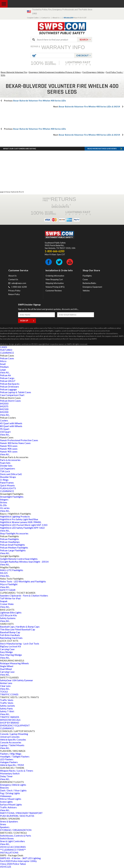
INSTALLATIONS (9, 852)
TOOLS (4, 692)
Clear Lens (5, 686)
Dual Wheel (6, 669)
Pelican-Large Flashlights (13, 550)
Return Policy (14, 294)
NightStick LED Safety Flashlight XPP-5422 (22, 528)
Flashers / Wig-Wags (11, 754)
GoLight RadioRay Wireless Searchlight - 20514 (24, 562)
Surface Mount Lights (11, 804)
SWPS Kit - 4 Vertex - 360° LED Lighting (20, 858)
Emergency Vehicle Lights (13, 785)
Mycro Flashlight (9, 584)
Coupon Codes (33, 18)
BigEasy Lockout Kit (10, 646)
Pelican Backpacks (10, 384)
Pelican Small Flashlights (12, 545)
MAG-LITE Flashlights (12, 570)
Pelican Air (6, 375)
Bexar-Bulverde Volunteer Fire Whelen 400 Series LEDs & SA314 (87, 107)
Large (3, 370)
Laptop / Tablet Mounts (12, 745)
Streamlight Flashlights (12, 497)
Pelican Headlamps (10, 542)
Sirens (3, 824)
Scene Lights (6, 802)
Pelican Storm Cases (10, 401)
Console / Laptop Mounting (14, 734)
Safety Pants (6, 708)
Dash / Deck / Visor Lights (13, 790)
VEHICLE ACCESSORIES (13, 847)
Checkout (83, 55)
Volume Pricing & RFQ (55, 287)
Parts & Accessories (10, 460)
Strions (4, 502)
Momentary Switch (10, 773)
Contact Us (46, 18)
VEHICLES (6, 867)
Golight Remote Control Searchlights (19, 559)
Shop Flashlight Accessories (14, 533)
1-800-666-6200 (19, 287)
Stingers (4, 499)
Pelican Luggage (8, 389)
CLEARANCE (7, 353)
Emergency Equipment (92, 287)
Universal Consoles (10, 737)
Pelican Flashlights (9, 539)
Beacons (4, 788)
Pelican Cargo (7, 378)
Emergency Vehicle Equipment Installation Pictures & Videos (55, 72)
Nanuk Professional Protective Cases (19, 440)
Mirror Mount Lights (11, 799)
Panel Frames (7, 483)
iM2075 (4, 406)
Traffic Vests (7, 700)
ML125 (4, 573)
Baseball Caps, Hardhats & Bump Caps (20, 627)
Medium (4, 367)
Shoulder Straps (8, 477)
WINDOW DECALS (10, 720)
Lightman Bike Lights (11, 612)
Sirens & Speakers (9, 821)
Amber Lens (6, 683)
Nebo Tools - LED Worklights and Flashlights (23, 581)
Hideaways (6, 796)
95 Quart (5, 429)
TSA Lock (5, 471)
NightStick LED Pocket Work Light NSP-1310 (24, 525)
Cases (85, 279)
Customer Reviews (54, 291)
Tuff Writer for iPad (10, 598)
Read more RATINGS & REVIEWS (102, 149)
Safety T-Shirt (7, 711)
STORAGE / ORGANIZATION (16, 830)
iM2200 (4, 412)
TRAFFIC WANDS (10, 717)
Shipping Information (55, 283)
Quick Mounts (7, 485)
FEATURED (6, 350)
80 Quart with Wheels (11, 426)
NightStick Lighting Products (15, 516)
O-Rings (4, 480)
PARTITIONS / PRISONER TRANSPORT (21, 813)
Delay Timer (6, 776)
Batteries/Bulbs (89, 283)
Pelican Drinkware (9, 387)
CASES (4, 347)
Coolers (4, 420)
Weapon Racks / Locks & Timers (17, 771)
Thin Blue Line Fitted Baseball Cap (18, 629)
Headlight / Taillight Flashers (15, 756)
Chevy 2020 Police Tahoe (13, 864)
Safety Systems (8, 618)
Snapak (4, 601)
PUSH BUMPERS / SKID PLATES (17, 816)
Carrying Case (7, 649)
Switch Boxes (7, 838)
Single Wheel (7, 666)
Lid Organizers (8, 468)
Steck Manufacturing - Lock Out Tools (20, 643)
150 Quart (5, 432)
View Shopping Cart (54, 279)
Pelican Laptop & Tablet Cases (16, 392)
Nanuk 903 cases (9, 446)
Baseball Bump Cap (10, 632)
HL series (5, 508)
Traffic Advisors (8, 807)
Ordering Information (55, 276)
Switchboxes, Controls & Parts (16, 836)
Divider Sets (6, 466)
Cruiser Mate (7, 604)
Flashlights (87, 276)
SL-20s (3, 505)
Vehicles (86, 291)
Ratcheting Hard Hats (11, 638)
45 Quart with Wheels (11, 423)
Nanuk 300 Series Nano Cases (15, 443)
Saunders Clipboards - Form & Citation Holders (24, 595)
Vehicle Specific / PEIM (12, 765)
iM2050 (4, 403)
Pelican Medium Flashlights (14, 547)
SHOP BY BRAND (10, 723)
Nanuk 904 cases (9, 449)
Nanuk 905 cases (9, 451)
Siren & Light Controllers (12, 841)
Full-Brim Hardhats (10, 635)
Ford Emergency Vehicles (93, 72)
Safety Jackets (7, 706)
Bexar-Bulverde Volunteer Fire (14, 72)
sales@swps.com (19, 283)
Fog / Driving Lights (10, 793)
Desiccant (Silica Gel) (11, 474)
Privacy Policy (14, 291)
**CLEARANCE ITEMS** (13, 850)
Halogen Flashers (9, 762)
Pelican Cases (7, 358)
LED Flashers (7, 759)
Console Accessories (11, 742)
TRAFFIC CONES (9, 694)
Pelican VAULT (8, 381)
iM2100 (4, 409)
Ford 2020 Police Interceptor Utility (18, 861)
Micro (3, 361)
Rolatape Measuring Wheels (14, 663)
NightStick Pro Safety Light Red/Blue (19, 519)
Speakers (5, 827)
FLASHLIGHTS (8, 488)
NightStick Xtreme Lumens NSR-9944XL (21, 522)
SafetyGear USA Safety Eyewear (16, 680)
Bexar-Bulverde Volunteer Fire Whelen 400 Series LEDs (35, 101)
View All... (5, 372)
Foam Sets (5, 463)
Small (3, 364)
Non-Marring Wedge (11, 655)
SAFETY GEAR (8, 590)
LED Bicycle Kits (9, 615)
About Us (56, 18)
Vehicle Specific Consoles (13, 740)
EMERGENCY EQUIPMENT (15, 725)
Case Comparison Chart (12, 395)
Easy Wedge (6, 652)
